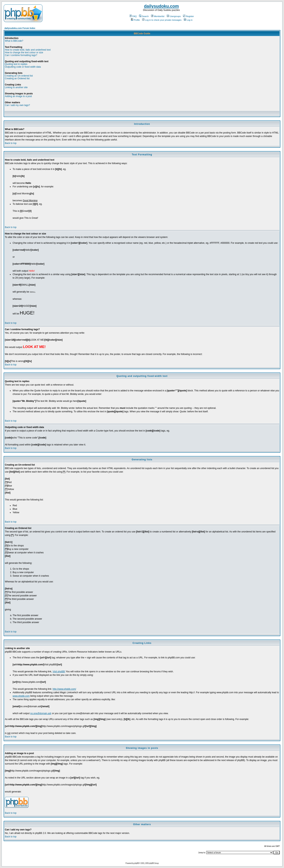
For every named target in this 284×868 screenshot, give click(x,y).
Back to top (11, 143)
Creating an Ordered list (17, 78)
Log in (188, 20)
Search (144, 16)
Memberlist (158, 16)
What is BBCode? (14, 41)
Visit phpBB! (59, 672)
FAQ (133, 16)
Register (188, 16)
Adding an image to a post (18, 96)
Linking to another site (16, 87)
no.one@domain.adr (41, 713)
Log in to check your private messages (162, 20)
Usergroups (174, 16)
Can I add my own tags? (17, 105)
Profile (135, 20)
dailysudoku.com (161, 6)
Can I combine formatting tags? (21, 55)
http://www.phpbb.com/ (64, 689)
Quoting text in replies (16, 64)
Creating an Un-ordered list (19, 76)
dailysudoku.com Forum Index (20, 28)
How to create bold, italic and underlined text (28, 50)
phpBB (137, 863)
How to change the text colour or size (24, 53)
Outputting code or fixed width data (23, 67)
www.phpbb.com (21, 696)
